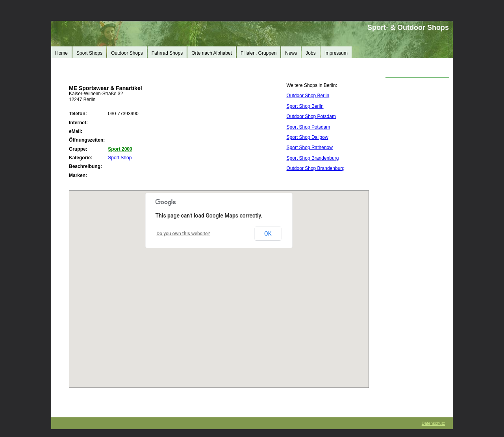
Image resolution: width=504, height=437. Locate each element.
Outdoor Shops (127, 53)
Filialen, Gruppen (258, 53)
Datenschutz (433, 423)
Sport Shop (120, 158)
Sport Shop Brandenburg (313, 158)
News (291, 53)
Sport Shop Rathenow (310, 148)
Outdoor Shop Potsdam (311, 116)
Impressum (336, 53)
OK (268, 234)
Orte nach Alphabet (212, 53)
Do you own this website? (183, 234)
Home (61, 53)
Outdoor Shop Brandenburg (316, 168)
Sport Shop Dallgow (308, 137)
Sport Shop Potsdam (309, 127)
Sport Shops (89, 53)
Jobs (310, 53)
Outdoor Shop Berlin (308, 96)
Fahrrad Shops (167, 53)
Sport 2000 (120, 149)
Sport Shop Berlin (305, 106)
